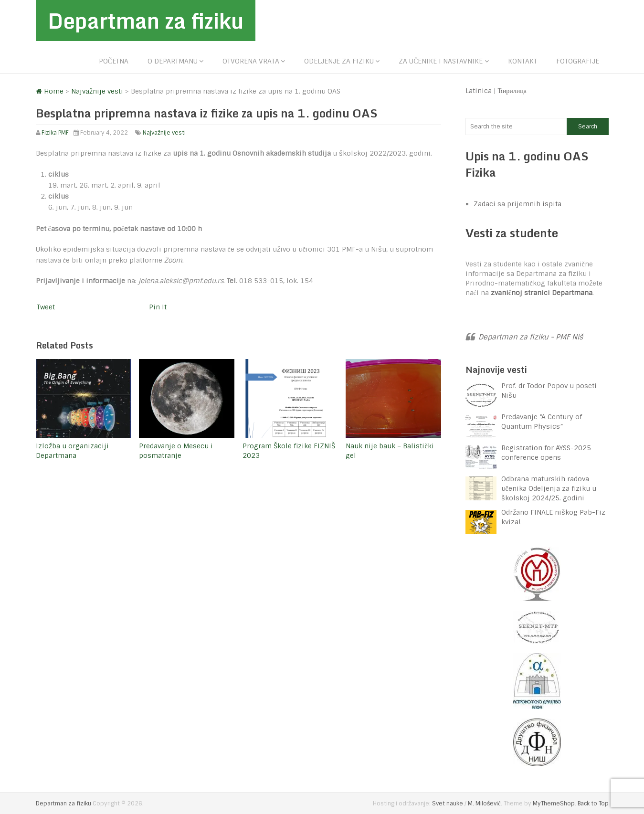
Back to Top (593, 803)
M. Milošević (484, 803)
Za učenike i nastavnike (441, 61)
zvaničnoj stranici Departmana (542, 293)
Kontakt (523, 61)
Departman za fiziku (146, 21)
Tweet (46, 307)
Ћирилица (512, 91)
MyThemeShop (554, 803)
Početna (114, 61)
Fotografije (578, 61)
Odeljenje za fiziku (339, 61)
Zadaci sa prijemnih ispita (517, 204)
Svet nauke (448, 803)
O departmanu (173, 61)
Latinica (479, 91)
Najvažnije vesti (164, 133)
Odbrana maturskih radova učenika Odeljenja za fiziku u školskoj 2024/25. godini (549, 488)
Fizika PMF (55, 133)
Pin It (158, 307)
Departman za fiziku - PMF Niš (531, 337)
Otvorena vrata (251, 61)
